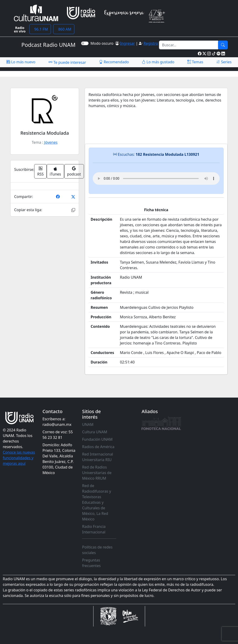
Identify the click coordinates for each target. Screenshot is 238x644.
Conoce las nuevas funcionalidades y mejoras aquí (19, 458)
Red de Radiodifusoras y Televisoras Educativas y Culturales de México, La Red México (97, 502)
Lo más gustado (158, 62)
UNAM (88, 424)
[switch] (85, 43)
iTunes (55, 172)
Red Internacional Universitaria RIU (98, 457)
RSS (40, 171)
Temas (195, 62)
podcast (74, 171)
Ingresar (127, 43)
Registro (151, 43)
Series (224, 62)
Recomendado (114, 62)
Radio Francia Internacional (94, 529)
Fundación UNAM (97, 439)
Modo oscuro (103, 43)
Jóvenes (51, 142)
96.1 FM (40, 29)
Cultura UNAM (95, 432)
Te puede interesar (67, 62)
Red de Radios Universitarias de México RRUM (97, 473)
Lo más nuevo (21, 62)
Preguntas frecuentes (91, 563)
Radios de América (98, 447)
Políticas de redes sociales (97, 550)
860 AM (64, 29)
